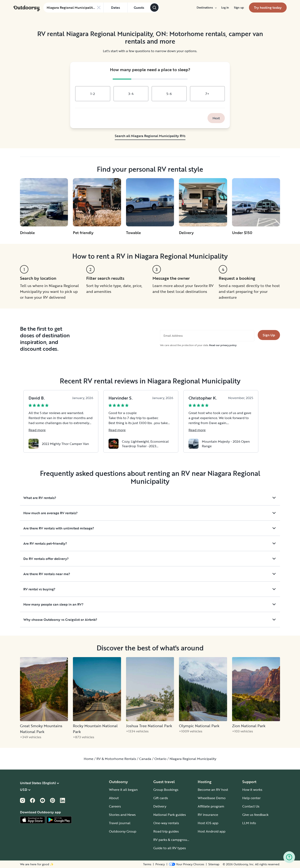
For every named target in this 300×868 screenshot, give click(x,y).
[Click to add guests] (139, 8)
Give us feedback (255, 815)
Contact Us (251, 806)
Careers (115, 806)
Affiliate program (211, 806)
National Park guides (170, 815)
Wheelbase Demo (212, 798)
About (114, 798)
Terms (147, 864)
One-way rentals (166, 823)
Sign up (239, 8)
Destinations (206, 8)
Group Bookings (166, 790)
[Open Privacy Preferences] (187, 864)
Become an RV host (213, 790)
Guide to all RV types (170, 848)
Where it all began (123, 790)
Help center (251, 798)
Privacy (160, 864)
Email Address (173, 336)
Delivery (160, 806)
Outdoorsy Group (123, 831)
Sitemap (214, 864)
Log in (225, 8)
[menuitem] (206, 8)
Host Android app (212, 831)
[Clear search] (99, 8)
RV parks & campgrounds (173, 840)
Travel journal (120, 823)
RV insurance (208, 815)
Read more (37, 430)
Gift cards (161, 798)
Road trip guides (166, 831)
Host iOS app (208, 823)
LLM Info (249, 823)
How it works (252, 790)
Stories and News (122, 815)
